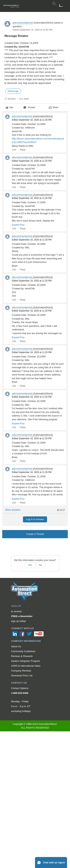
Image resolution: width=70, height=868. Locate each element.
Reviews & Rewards (22, 656)
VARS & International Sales (26, 666)
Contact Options (20, 688)
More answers (13, 510)
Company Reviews (21, 671)
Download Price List (22, 676)
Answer (29, 107)
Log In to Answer (35, 519)
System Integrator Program (26, 661)
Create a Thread (35, 534)
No (40, 565)
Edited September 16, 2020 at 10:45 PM (32, 30)
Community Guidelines (23, 651)
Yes (30, 565)
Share (54, 107)
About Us (16, 646)
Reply (23, 150)
